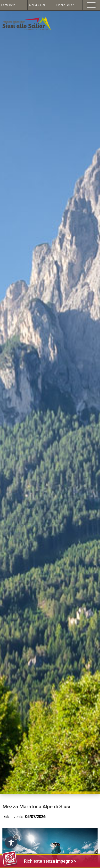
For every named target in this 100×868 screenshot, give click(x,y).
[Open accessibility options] (11, 842)
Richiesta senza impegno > (39, 860)
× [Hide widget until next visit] (16, 837)
